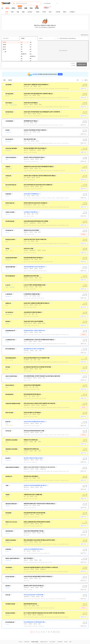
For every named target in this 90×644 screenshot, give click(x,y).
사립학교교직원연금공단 (11, 158)
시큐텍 (7, 486)
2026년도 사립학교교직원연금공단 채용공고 (34, 157)
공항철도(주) (8, 303)
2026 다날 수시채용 (28, 249)
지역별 (7, 12)
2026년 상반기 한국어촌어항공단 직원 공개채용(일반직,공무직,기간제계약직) (42, 112)
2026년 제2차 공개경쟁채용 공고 (31, 194)
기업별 (18, 12)
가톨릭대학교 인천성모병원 (11, 440)
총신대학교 (8, 458)
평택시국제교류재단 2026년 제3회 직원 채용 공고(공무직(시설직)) (39, 540)
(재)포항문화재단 (9, 531)
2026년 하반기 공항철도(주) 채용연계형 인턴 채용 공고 (36, 303)
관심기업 (10, 80)
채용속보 (38, 12)
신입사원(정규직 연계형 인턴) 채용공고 (33, 312)
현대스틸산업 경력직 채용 (30, 139)
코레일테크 (8, 167)
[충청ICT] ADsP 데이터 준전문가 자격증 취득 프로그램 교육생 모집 (39, 467)
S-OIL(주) (8, 285)
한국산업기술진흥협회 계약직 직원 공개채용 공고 (35, 148)
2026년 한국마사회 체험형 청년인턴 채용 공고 (34, 422)
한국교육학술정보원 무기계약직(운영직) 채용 (34, 622)
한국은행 (7, 130)
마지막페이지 (59, 632)
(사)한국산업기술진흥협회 (11, 148)
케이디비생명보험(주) (10, 276)
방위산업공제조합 (9, 394)
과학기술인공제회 (9, 94)
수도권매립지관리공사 (10, 340)
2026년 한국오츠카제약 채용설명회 (32, 385)
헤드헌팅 (44, 12)
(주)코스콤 (8, 595)
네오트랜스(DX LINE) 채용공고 (31, 476)
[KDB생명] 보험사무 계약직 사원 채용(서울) (34, 349)
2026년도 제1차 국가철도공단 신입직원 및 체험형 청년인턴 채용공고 (40, 176)
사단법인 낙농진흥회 (10, 212)
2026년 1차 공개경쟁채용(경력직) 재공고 (33, 549)
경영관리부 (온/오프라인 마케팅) (31, 230)
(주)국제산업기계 (9, 230)
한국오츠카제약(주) (10, 385)
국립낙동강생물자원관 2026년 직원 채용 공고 (34, 267)
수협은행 (7, 495)
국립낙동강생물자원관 (10, 267)
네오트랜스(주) (9, 476)
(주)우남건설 (8, 431)
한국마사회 (8, 422)
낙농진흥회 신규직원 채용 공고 (31, 212)
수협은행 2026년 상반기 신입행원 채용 (33, 495)
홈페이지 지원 (83, 88)
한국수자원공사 (9, 103)
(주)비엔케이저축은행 (10, 604)
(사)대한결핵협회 (9, 121)
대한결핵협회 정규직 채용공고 (31, 121)
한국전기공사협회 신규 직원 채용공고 (32, 413)
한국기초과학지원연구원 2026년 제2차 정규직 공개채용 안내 (38, 185)
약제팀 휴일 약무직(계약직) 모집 (31, 449)
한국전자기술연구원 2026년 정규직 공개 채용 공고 (35, 203)
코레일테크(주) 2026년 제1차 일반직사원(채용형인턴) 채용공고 (39, 167)
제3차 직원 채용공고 (28, 558)
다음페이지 (56, 632)
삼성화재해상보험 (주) (10, 331)
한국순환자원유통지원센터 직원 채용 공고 (33, 258)
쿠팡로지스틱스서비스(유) (11, 522)
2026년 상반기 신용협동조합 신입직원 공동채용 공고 (36, 85)
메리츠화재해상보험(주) (11, 358)
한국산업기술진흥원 (10, 577)
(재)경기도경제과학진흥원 (11, 376)
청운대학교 (8, 586)
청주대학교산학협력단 (10, 613)
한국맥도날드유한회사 (10, 240)
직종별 (12, 12)
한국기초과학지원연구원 (11, 185)
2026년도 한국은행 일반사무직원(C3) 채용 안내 (35, 130)
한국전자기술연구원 (10, 203)
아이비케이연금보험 (10, 221)
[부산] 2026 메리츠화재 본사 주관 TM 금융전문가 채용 (36, 358)
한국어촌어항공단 (9, 112)
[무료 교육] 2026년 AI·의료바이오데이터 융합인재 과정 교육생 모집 (39, 403)
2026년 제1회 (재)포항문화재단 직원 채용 (34, 531)
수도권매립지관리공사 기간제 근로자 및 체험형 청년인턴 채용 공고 (39, 340)
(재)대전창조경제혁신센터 (11, 504)
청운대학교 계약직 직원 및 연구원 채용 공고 (34, 586)
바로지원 (83, 234)
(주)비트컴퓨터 (9, 568)
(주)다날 (7, 249)
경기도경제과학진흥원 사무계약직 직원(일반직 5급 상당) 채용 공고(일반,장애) (42, 376)
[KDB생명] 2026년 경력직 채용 (31, 276)
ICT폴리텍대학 (9, 294)
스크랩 (4, 80)
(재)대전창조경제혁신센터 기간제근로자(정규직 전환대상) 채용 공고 (39, 504)
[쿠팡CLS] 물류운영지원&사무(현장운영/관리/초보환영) (37, 522)
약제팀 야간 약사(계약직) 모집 (31, 440)
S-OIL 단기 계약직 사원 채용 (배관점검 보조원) (35, 285)
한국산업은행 (8, 513)
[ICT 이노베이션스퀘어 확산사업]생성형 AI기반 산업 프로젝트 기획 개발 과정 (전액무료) (44, 613)
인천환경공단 (8, 194)
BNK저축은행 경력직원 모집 (30, 604)
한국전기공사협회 (9, 413)
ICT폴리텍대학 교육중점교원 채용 (32, 294)
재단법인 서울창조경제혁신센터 (12, 558)
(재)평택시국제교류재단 (11, 540)
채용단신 (65, 12)
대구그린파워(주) (9, 312)
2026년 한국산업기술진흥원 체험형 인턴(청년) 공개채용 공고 (38, 577)
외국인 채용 (58, 12)
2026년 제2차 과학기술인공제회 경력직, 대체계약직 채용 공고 (38, 94)
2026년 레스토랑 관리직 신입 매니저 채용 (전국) (35, 239)
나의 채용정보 (72, 12)
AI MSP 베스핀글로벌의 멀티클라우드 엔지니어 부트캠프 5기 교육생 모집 (41, 567)
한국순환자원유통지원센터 (11, 258)
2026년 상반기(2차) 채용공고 (31, 103)
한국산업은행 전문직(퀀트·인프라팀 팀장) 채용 (34, 513)
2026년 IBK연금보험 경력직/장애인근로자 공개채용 (36, 221)
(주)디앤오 (8, 367)
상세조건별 (30, 12)
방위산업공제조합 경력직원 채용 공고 (32, 394)
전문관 (50, 12)
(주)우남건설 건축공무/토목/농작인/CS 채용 (34, 431)
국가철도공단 (8, 176)
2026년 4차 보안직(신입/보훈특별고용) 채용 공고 (35, 485)
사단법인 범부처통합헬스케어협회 (13, 404)
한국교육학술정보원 (10, 622)
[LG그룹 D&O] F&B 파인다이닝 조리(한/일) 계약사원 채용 (37, 367)
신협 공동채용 (8, 85)
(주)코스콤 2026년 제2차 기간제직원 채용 (34, 595)
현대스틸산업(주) (9, 139)
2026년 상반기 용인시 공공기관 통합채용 (33, 321)
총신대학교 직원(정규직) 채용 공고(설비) (33, 458)
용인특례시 (8, 322)
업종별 (23, 12)
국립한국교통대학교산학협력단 (12, 467)
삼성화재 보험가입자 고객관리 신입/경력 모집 (34, 331)
